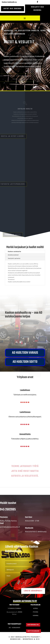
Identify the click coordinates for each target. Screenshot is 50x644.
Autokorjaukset (13, 255)
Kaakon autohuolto (15, 252)
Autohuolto (33, 625)
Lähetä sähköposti (33, 594)
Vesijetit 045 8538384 (37, 9)
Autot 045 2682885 (13, 9)
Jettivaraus (34, 631)
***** (25, 403)
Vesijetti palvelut (14, 259)
